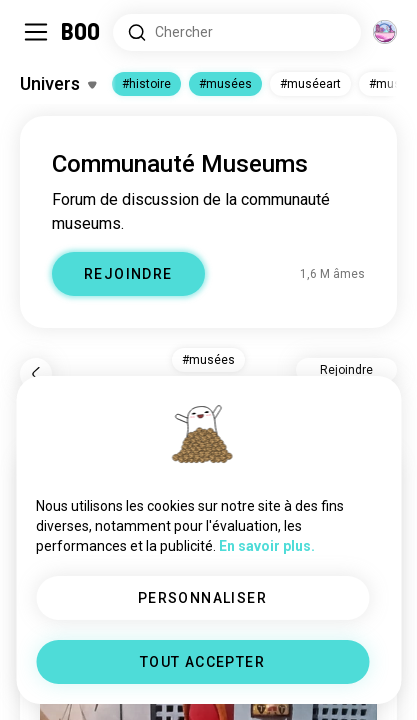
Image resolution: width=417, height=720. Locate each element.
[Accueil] (81, 32)
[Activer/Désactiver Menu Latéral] (36, 32)
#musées (225, 84)
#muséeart (310, 84)
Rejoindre (346, 370)
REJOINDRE (128, 274)
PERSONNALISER (202, 598)
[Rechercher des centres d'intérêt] (237, 32)
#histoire (146, 84)
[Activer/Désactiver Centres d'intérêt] (58, 84)
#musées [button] (208, 360)
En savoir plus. (267, 546)
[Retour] (36, 374)
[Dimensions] (385, 32)
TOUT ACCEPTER (202, 662)
